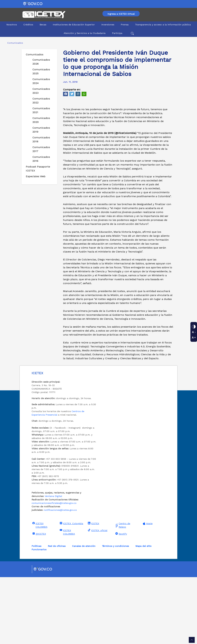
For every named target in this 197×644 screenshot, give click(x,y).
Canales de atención (84, 613)
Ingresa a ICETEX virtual (121, 14)
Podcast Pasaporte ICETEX (38, 169)
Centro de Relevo (122, 592)
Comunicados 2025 (41, 71)
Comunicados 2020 (41, 120)
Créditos (28, 25)
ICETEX (93, 590)
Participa (117, 33)
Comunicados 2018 (41, 139)
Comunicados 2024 (41, 81)
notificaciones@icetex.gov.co (60, 577)
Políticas (36, 613)
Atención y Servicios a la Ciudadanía (85, 33)
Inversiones (108, 25)
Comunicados (35, 54)
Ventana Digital (53, 563)
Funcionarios (39, 616)
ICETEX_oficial (97, 597)
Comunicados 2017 (41, 149)
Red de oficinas (57, 613)
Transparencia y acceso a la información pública (163, 25)
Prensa (125, 25)
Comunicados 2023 (41, 91)
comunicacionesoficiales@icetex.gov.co (54, 570)
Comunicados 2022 (41, 101)
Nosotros (12, 25)
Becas (43, 25)
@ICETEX (39, 601)
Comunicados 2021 (41, 110)
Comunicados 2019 (41, 130)
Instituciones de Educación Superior (74, 25)
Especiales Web (36, 176)
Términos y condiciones (115, 613)
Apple (147, 590)
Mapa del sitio (144, 613)
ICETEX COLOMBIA (39, 592)
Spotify (121, 601)
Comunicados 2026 (41, 62)
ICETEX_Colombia (71, 590)
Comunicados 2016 (41, 159)
